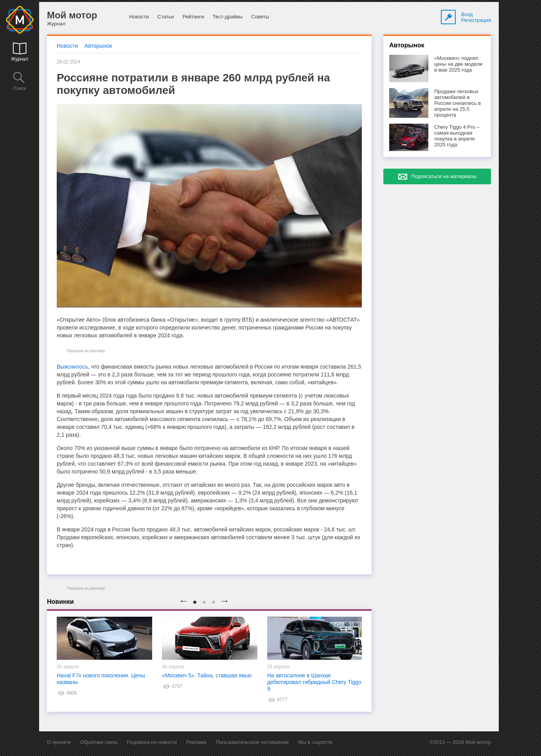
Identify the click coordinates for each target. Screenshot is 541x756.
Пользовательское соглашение (252, 742)
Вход (467, 14)
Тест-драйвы (227, 17)
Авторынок (98, 46)
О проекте (59, 742)
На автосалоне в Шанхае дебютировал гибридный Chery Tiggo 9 (314, 682)
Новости (139, 17)
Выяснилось (72, 367)
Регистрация (476, 20)
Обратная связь (99, 742)
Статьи (165, 17)
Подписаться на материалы (444, 176)
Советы (260, 17)
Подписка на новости (152, 742)
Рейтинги (193, 17)
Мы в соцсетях (315, 742)
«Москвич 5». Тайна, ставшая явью (207, 675)
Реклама (196, 742)
